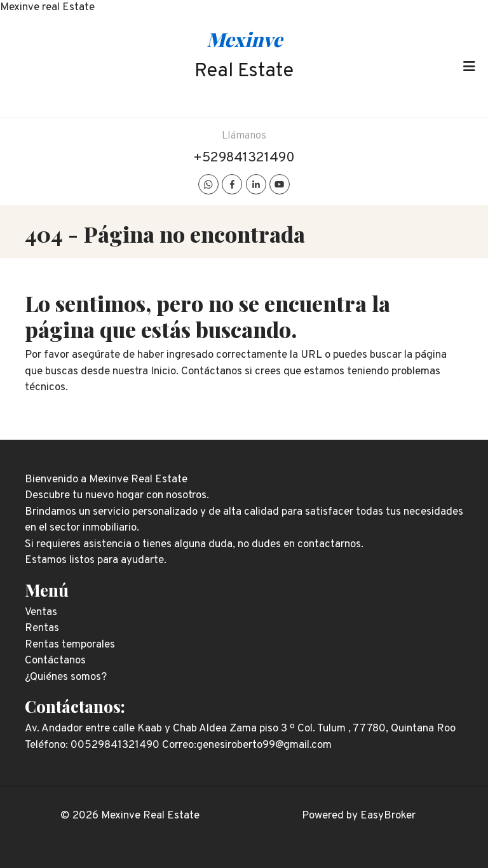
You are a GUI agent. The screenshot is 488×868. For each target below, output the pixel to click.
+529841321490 (244, 158)
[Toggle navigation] (469, 67)
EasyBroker (388, 816)
